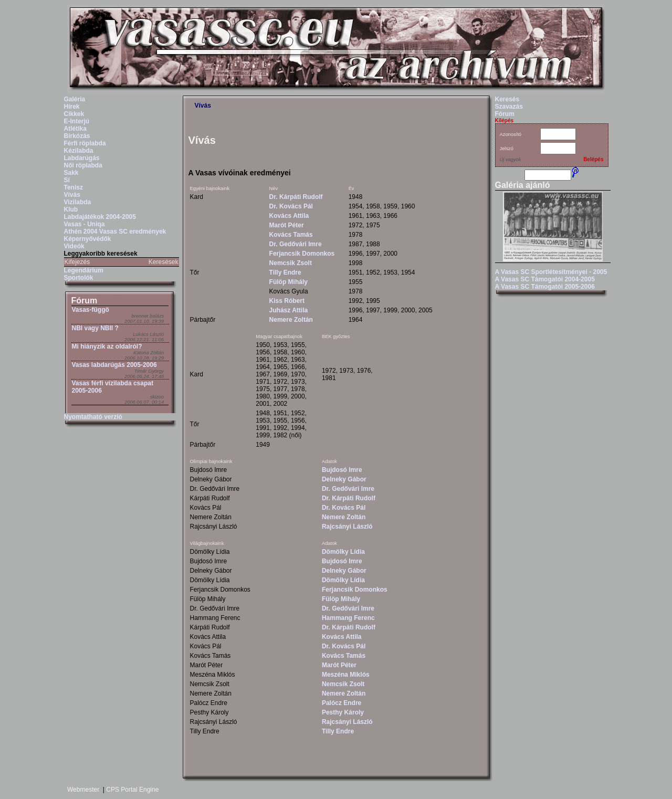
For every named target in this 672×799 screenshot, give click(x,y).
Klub (71, 209)
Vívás (72, 195)
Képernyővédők (88, 239)
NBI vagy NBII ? (95, 328)
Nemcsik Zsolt (291, 263)
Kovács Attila (289, 216)
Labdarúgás (82, 158)
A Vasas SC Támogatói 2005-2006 (545, 287)
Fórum (85, 301)
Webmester (83, 790)
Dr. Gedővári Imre (296, 244)
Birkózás (77, 136)
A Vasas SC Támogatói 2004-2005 (545, 279)
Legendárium (84, 270)
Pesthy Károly (343, 712)
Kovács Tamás (291, 235)
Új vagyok (511, 160)
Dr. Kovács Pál (291, 206)
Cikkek (74, 114)
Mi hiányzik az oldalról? (107, 346)
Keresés (507, 99)
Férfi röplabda (85, 143)
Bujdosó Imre (342, 470)
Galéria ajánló (523, 185)
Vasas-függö (91, 310)
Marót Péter (287, 225)
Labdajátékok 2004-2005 (100, 217)
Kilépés (505, 120)
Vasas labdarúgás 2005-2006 (114, 365)
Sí (67, 180)
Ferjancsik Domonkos (302, 254)
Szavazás (509, 107)
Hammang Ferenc (348, 618)
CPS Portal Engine (132, 790)
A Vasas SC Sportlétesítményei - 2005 (551, 272)
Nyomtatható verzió (93, 417)
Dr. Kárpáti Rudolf (296, 197)
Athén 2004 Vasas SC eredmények (115, 232)
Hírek (72, 107)
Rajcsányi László (347, 527)
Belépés (593, 159)
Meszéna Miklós (346, 675)
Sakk (71, 173)
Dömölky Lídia (343, 552)
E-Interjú (77, 121)
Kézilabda (79, 151)
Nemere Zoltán (291, 320)
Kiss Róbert (287, 301)
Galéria (75, 99)
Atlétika (75, 129)
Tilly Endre (285, 272)
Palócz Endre (342, 703)
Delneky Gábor (344, 479)
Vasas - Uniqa (85, 224)
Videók (74, 246)
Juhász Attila (289, 310)
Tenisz (73, 187)
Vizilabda (78, 202)
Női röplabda (83, 165)
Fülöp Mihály (288, 282)
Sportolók (79, 278)
